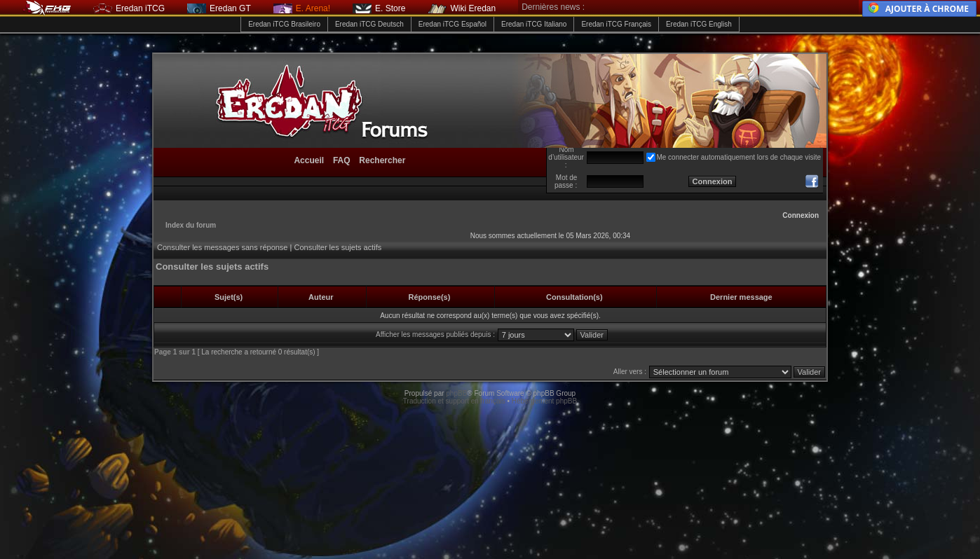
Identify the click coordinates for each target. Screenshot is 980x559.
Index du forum (191, 225)
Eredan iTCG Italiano (534, 24)
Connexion (801, 215)
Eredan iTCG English (699, 24)
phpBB (456, 393)
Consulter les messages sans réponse (222, 247)
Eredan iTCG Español (452, 24)
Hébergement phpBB (544, 401)
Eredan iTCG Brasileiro (284, 24)
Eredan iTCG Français (616, 24)
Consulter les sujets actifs (338, 247)
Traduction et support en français (454, 401)
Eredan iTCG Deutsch (369, 24)
